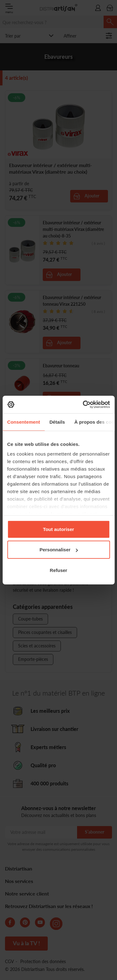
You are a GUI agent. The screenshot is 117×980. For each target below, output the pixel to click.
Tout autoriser (59, 529)
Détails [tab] (57, 422)
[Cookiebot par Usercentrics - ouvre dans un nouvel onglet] (83, 405)
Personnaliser (59, 550)
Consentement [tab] (24, 422)
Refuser (59, 570)
